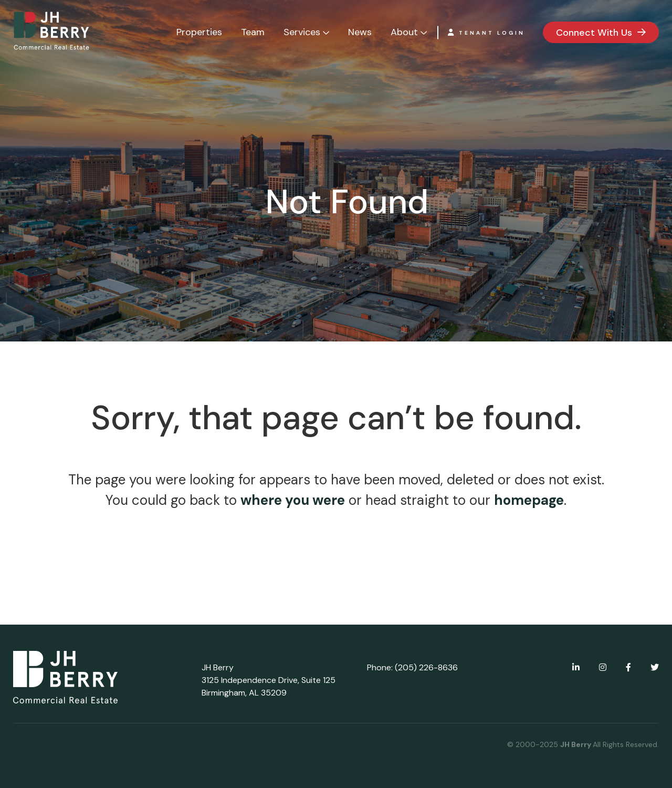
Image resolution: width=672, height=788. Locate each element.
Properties (199, 32)
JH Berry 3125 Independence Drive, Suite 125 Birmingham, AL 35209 (269, 680)
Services (302, 32)
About (404, 32)
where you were (293, 500)
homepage (529, 500)
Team (253, 32)
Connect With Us (594, 33)
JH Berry (576, 744)
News (360, 32)
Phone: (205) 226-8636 (412, 667)
